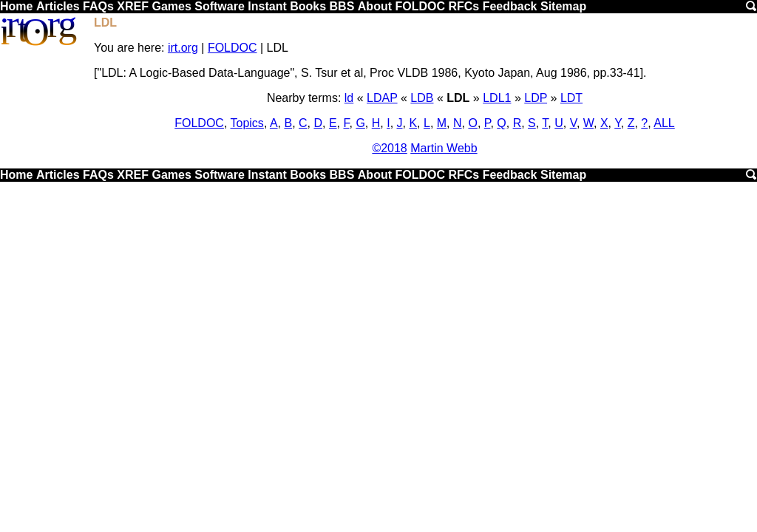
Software (220, 6)
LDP (536, 98)
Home (16, 6)
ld (349, 98)
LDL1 (497, 98)
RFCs (464, 6)
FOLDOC (420, 6)
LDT (571, 98)
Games (171, 6)
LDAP (382, 98)
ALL (664, 123)
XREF (133, 6)
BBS (342, 6)
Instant (267, 6)
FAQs (98, 6)
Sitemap (563, 6)
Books (308, 6)
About (375, 6)
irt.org (183, 48)
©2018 (389, 148)
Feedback (510, 6)
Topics (247, 123)
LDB (422, 98)
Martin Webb (444, 148)
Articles (58, 6)
